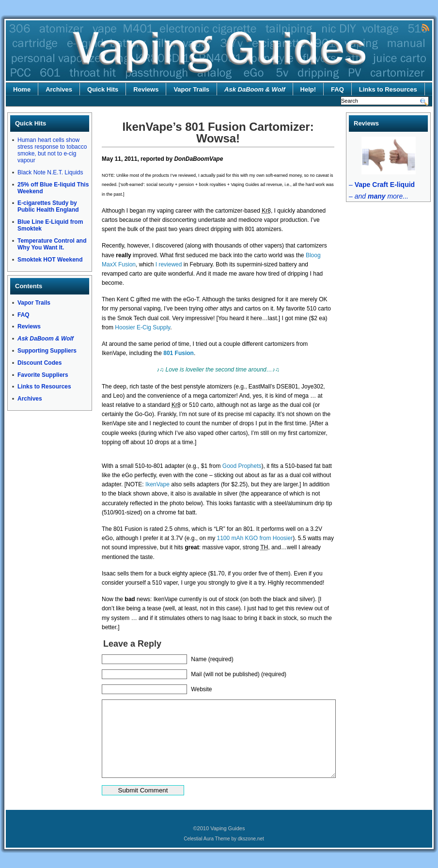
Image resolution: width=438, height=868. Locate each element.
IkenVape (157, 484)
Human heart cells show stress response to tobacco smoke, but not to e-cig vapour (52, 150)
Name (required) (212, 659)
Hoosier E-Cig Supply (142, 327)
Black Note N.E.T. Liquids (50, 172)
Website (201, 689)
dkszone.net (251, 839)
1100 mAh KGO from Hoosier (255, 538)
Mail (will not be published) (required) (239, 674)
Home (22, 89)
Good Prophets (242, 466)
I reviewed (169, 264)
